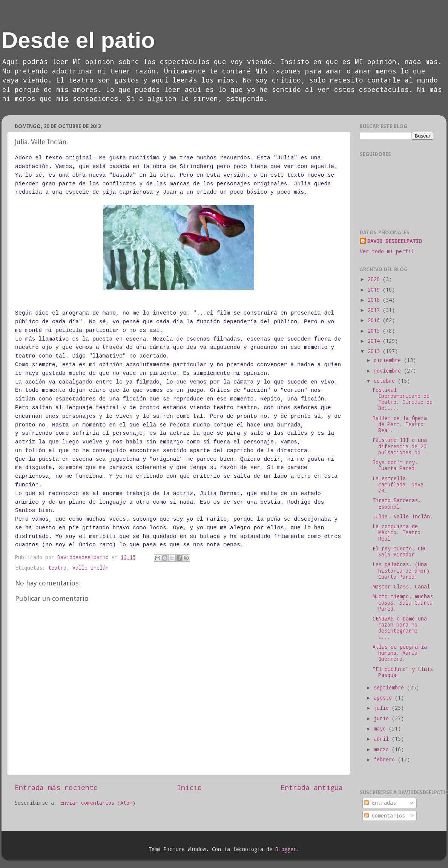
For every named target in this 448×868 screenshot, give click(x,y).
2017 (375, 310)
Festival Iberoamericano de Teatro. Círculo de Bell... (403, 399)
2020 (375, 279)
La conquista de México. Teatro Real (397, 532)
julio (383, 708)
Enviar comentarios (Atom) (98, 803)
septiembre (390, 688)
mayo (381, 729)
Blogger (286, 849)
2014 (375, 341)
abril (383, 739)
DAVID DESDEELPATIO (394, 241)
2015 (375, 331)
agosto (384, 698)
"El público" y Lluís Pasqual (403, 672)
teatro (57, 568)
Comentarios (385, 816)
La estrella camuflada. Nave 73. (398, 484)
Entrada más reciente (56, 787)
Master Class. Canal (401, 587)
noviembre (389, 371)
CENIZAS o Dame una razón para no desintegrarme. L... (400, 628)
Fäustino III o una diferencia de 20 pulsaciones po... (401, 446)
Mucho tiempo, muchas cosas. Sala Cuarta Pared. (403, 602)
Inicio (189, 787)
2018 (375, 300)
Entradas (380, 803)
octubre (386, 381)
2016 (375, 320)
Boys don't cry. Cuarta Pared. (395, 465)
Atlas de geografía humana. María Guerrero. (400, 653)
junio (383, 718)
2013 (375, 351)
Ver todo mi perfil (387, 251)
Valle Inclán (91, 568)
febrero (386, 759)
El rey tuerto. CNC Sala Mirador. (400, 552)
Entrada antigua (312, 787)
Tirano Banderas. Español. (397, 503)
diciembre (389, 360)
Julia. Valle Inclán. (403, 517)
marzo (383, 749)
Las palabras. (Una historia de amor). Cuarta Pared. (403, 570)
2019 (375, 290)
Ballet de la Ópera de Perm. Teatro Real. (400, 424)
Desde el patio (78, 40)
